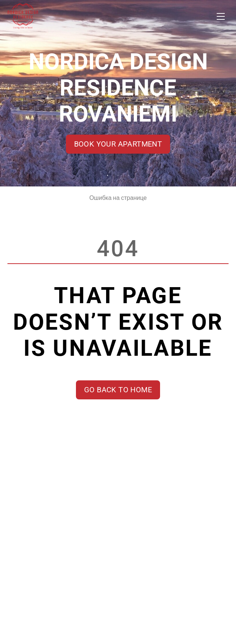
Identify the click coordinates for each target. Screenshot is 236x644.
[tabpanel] (118, 93)
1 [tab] (108, 176)
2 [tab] (118, 176)
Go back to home (118, 390)
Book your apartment (118, 144)
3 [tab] (128, 176)
